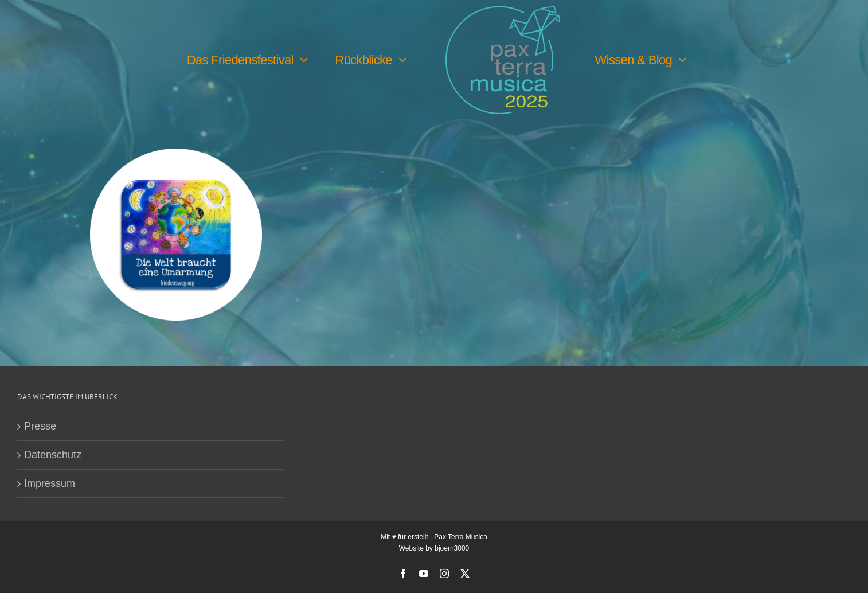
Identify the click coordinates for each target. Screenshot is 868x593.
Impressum (50, 483)
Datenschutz (53, 455)
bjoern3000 (452, 548)
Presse (40, 426)
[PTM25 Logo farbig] (503, 11)
